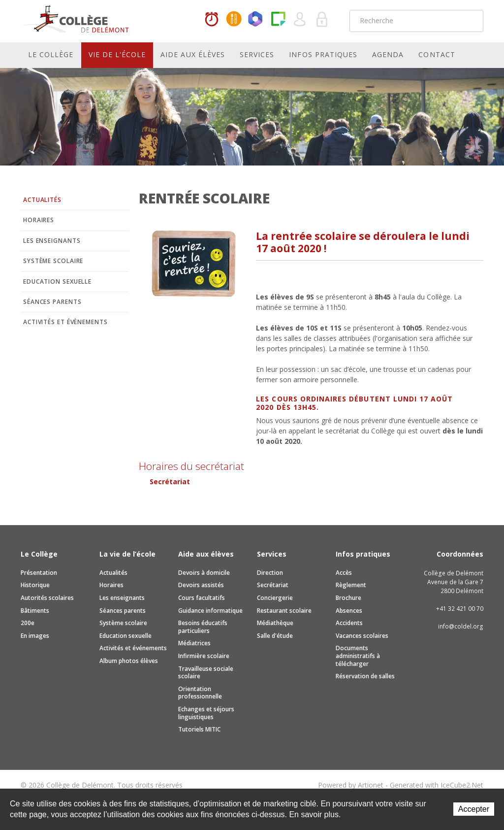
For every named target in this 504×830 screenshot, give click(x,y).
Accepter (474, 809)
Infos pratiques (323, 54)
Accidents (349, 623)
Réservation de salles (365, 676)
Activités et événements (133, 648)
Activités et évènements (65, 322)
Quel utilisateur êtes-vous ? (300, 20)
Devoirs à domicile (204, 573)
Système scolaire (53, 261)
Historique (35, 585)
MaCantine (234, 20)
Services (257, 54)
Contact (437, 54)
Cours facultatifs (202, 598)
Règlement (351, 585)
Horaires (212, 20)
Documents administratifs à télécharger (358, 656)
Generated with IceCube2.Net (437, 785)
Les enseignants (52, 241)
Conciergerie (275, 598)
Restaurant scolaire (284, 611)
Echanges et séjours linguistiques (206, 713)
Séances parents (52, 302)
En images (35, 636)
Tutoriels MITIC (199, 729)
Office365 (256, 20)
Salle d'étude (275, 636)
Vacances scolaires (362, 636)
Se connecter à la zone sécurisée (322, 20)
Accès (344, 573)
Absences (349, 611)
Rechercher (470, 21)
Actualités (42, 200)
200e (28, 623)
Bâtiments (35, 611)
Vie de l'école (117, 54)
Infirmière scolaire (204, 656)
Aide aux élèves (193, 54)
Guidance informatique (210, 611)
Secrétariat (170, 481)
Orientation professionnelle (200, 693)
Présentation (39, 573)
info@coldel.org (461, 626)
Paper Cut (278, 20)
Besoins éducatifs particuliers (203, 627)
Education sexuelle (57, 282)
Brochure (348, 598)
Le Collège (51, 54)
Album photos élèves (129, 661)
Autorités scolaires (47, 598)
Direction (270, 573)
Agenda (388, 54)
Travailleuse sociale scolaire (206, 673)
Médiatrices (194, 643)
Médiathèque (275, 623)
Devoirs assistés (201, 585)
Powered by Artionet (351, 785)
